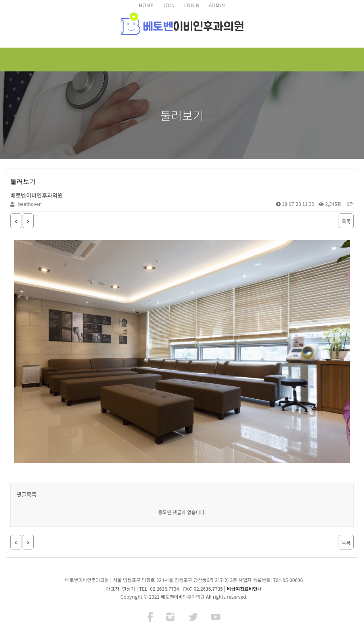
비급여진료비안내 (244, 589)
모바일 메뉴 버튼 (343, 60)
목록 (346, 221)
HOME (146, 5)
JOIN (169, 5)
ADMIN (217, 5)
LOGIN (192, 5)
